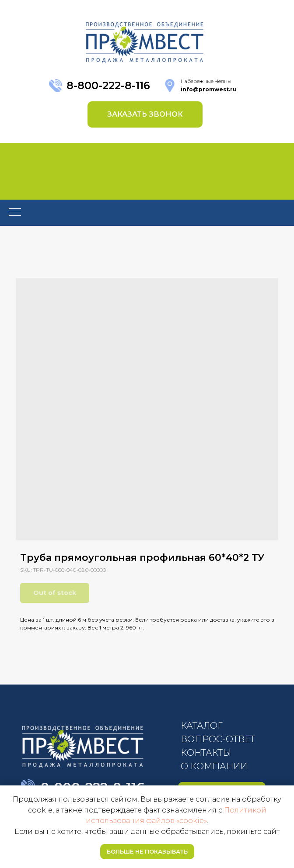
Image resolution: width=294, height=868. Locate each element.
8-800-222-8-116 (108, 85)
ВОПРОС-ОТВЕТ (218, 739)
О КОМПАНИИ (214, 766)
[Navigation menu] (15, 213)
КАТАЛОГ (202, 726)
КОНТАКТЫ (206, 753)
